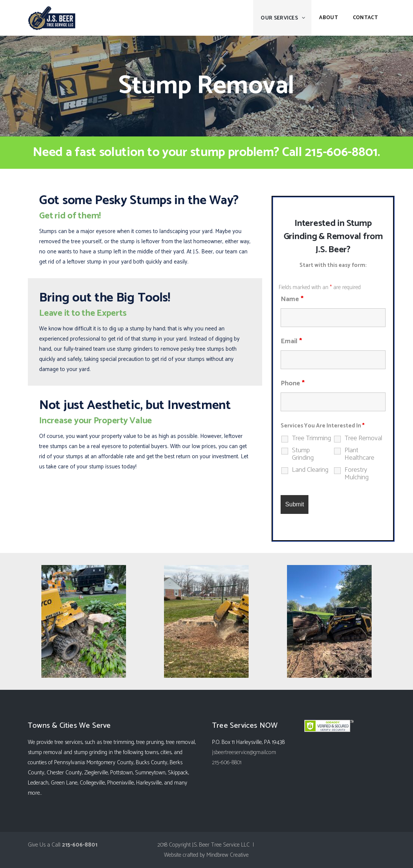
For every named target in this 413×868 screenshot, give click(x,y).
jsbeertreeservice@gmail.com (244, 752)
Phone (293, 383)
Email (291, 341)
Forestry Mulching (357, 474)
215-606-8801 (341, 152)
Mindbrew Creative (228, 855)
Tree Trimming (311, 438)
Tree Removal (363, 438)
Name (292, 299)
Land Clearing (310, 470)
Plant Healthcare (359, 454)
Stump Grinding (303, 454)
